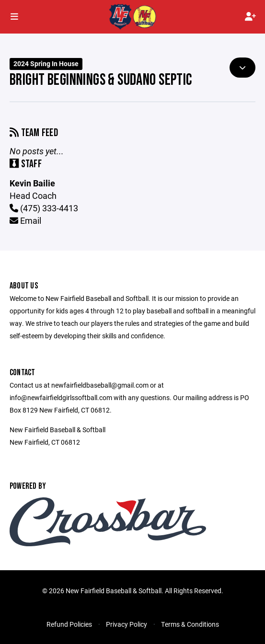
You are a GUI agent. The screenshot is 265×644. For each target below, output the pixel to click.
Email (25, 220)
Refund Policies (69, 624)
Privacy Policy (127, 624)
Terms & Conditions (190, 624)
